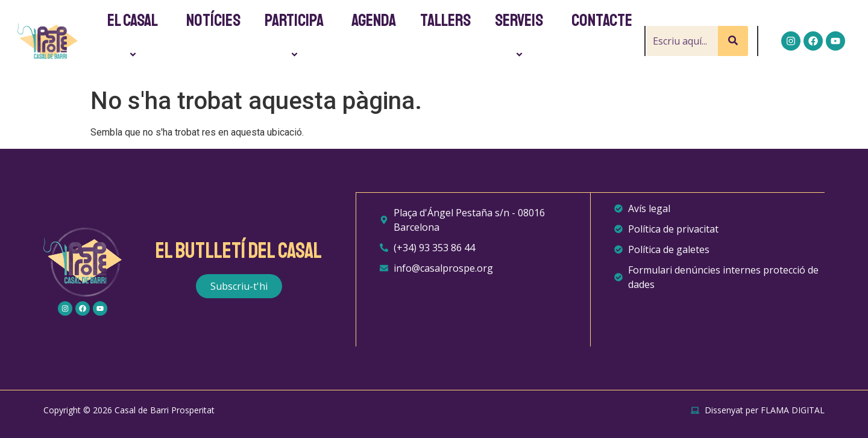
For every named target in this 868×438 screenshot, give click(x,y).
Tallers (445, 20)
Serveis (521, 36)
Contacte (602, 20)
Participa (296, 36)
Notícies (213, 20)
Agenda (374, 20)
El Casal (134, 36)
